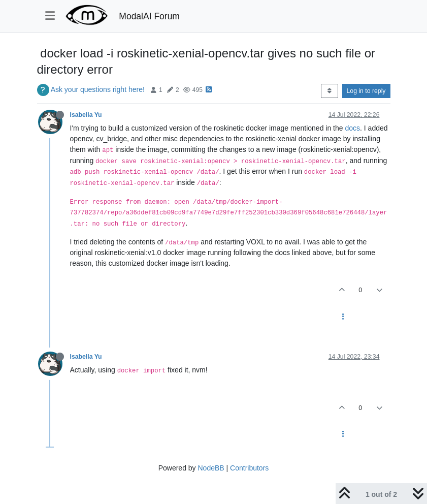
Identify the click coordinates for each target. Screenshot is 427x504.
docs (352, 128)
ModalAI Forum (149, 16)
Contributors (249, 468)
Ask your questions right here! (98, 89)
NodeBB (211, 468)
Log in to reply (366, 91)
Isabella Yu (86, 115)
